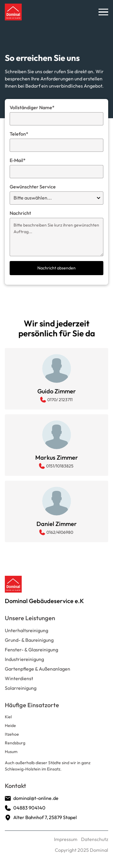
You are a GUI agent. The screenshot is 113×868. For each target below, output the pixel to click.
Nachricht (20, 213)
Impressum (66, 839)
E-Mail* (18, 160)
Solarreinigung (21, 688)
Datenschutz (95, 839)
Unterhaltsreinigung (27, 630)
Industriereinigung (24, 659)
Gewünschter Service (33, 187)
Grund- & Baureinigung (29, 640)
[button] (103, 12)
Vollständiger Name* (32, 107)
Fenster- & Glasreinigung (31, 650)
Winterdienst (19, 678)
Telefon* (19, 134)
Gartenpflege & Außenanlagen (38, 669)
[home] (13, 12)
